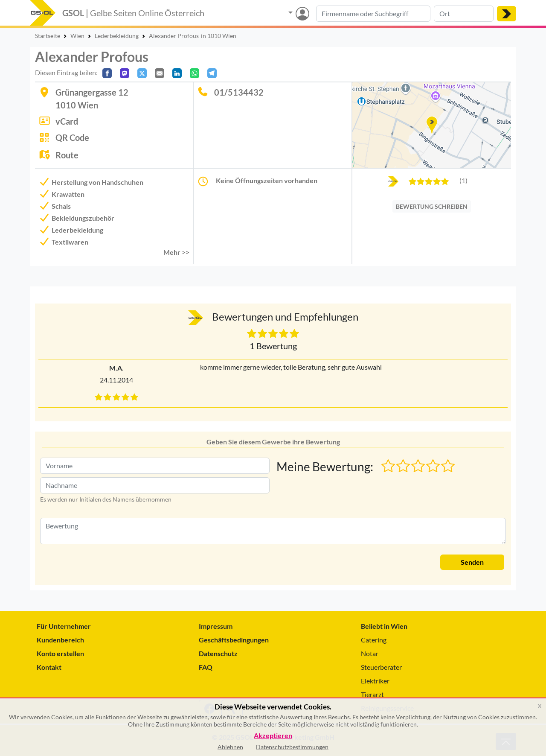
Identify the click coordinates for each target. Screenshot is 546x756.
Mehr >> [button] (176, 252)
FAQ (206, 667)
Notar (370, 653)
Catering (374, 640)
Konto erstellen (60, 653)
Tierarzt (372, 694)
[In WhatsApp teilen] (195, 73)
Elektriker (375, 681)
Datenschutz (218, 653)
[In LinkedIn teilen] (177, 73)
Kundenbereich (60, 640)
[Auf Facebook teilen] (107, 73)
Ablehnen (230, 747)
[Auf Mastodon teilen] (125, 73)
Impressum (216, 626)
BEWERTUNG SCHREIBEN (432, 206)
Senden (472, 562)
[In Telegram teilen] (212, 73)
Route (67, 155)
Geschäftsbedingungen (234, 640)
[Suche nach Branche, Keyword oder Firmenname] (373, 14)
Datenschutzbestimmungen (292, 747)
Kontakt (49, 667)
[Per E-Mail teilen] (160, 73)
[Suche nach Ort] (464, 14)
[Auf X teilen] (142, 73)
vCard (67, 121)
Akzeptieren (273, 736)
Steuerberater (381, 667)
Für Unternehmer (64, 626)
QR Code (72, 137)
